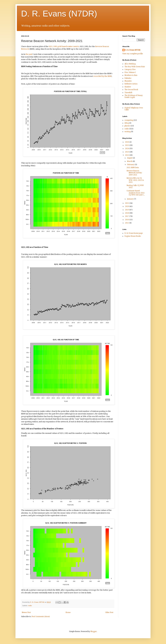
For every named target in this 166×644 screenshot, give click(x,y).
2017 (127, 216)
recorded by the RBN (102, 76)
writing (128, 132)
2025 (127, 145)
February (131, 165)
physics (127, 126)
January (130, 199)
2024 (127, 148)
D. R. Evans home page (134, 233)
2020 (127, 206)
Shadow (128, 87)
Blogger (94, 631)
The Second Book (131, 90)
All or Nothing (130, 64)
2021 (127, 203)
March (130, 161)
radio (30, 606)
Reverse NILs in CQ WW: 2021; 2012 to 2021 (135, 180)
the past (29, 54)
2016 (127, 220)
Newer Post (26, 612)
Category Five (130, 69)
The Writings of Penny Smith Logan (134, 96)
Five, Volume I (130, 72)
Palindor (128, 78)
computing (129, 120)
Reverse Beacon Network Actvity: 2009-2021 (134, 173)
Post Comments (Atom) (41, 617)
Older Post (109, 612)
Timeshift (128, 93)
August (130, 158)
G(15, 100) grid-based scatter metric (64, 46)
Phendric (128, 81)
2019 (127, 210)
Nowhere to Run (131, 75)
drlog (127, 123)
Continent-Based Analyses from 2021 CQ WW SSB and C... (136, 193)
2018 (127, 213)
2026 (127, 142)
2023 (127, 152)
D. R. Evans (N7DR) (59, 14)
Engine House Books (133, 236)
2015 (127, 223)
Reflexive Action (131, 84)
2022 (127, 155)
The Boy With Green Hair (135, 67)
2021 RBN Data (133, 168)
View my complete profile (133, 54)
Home (68, 612)
